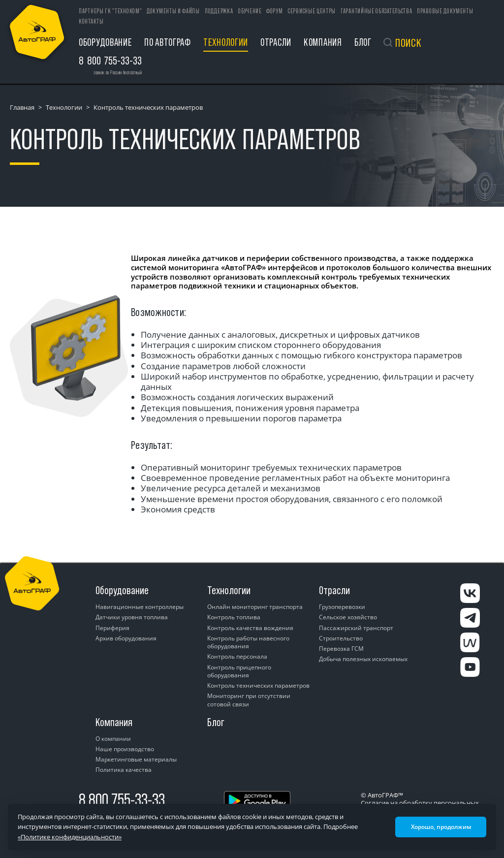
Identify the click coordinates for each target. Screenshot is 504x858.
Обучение (250, 11)
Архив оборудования (126, 638)
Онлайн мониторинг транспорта (255, 607)
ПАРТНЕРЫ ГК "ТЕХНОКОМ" (110, 11)
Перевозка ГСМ (341, 649)
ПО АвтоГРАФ (168, 42)
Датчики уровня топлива (132, 617)
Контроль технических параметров (258, 685)
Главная (22, 107)
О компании (113, 739)
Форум (275, 11)
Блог (363, 42)
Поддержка (219, 11)
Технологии (226, 42)
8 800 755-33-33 (122, 800)
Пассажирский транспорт (356, 628)
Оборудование (105, 42)
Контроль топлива (234, 617)
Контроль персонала (237, 656)
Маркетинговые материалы (136, 759)
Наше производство (125, 749)
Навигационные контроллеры (140, 607)
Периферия (112, 628)
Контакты (91, 21)
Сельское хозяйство (348, 617)
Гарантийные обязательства (377, 11)
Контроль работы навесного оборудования (248, 642)
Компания (323, 42)
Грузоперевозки (342, 607)
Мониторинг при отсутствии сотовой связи (249, 700)
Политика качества (124, 770)
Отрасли (276, 42)
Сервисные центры (312, 11)
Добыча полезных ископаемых (363, 659)
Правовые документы (445, 11)
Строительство (341, 638)
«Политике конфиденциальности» (70, 837)
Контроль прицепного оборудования (239, 671)
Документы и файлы (173, 11)
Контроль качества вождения (250, 628)
